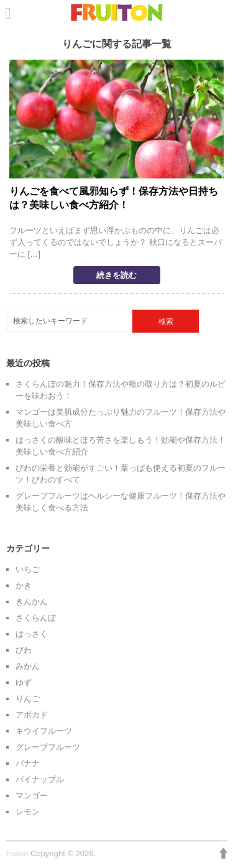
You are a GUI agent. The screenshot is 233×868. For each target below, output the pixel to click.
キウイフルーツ (44, 731)
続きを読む (116, 275)
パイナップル (40, 779)
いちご (28, 569)
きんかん (32, 602)
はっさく (32, 634)
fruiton (17, 853)
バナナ (28, 763)
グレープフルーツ (48, 747)
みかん (28, 666)
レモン (28, 812)
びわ (24, 650)
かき (24, 585)
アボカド (32, 715)
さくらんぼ (36, 618)
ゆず (24, 682)
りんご (28, 699)
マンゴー (32, 796)
